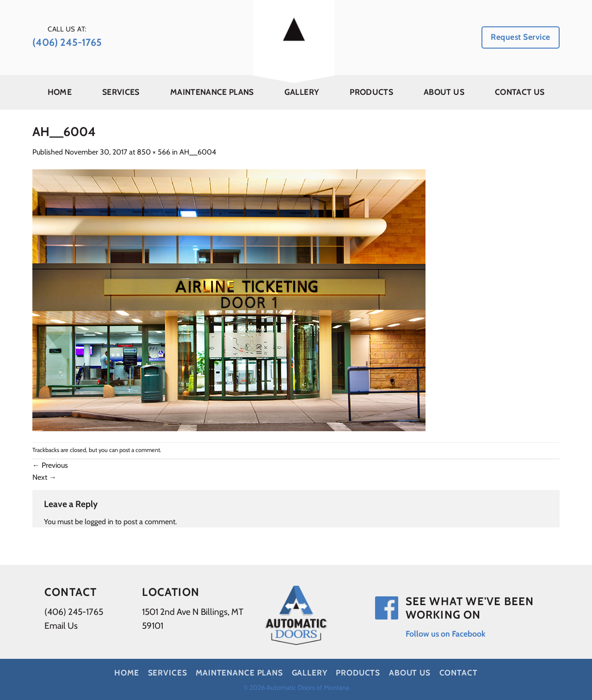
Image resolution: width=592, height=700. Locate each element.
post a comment (140, 450)
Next (44, 477)
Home (60, 92)
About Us (444, 92)
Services (121, 92)
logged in (99, 522)
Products (371, 92)
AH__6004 (198, 152)
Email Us (61, 626)
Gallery (302, 92)
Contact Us (520, 92)
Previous (50, 465)
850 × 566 (154, 152)
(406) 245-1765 (74, 612)
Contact (459, 672)
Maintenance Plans (212, 92)
